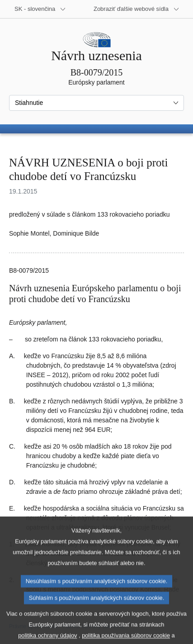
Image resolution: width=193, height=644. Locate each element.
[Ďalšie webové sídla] (137, 9)
